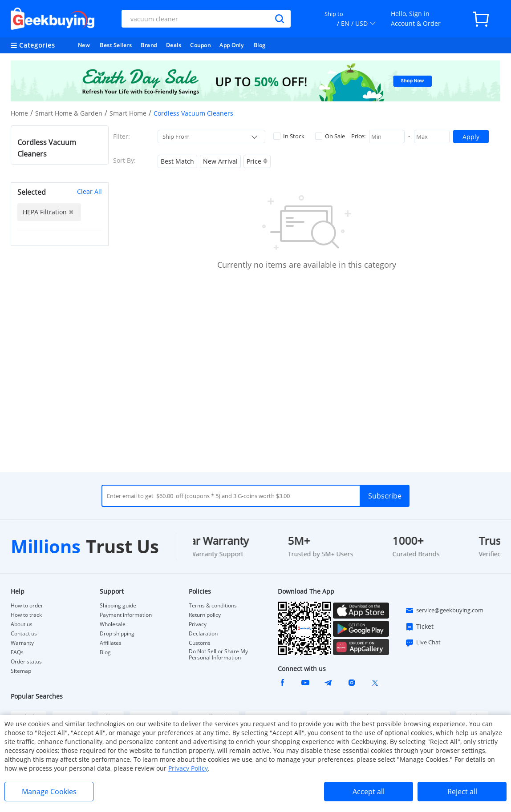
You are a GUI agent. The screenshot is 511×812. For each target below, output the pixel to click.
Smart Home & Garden (69, 113)
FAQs (17, 652)
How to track (26, 615)
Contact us (24, 634)
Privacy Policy (188, 768)
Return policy (205, 615)
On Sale (330, 136)
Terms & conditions (213, 606)
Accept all (369, 792)
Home (19, 113)
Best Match (177, 161)
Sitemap (21, 671)
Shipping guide (118, 606)
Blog (260, 45)
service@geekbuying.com (444, 611)
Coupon (200, 45)
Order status (26, 662)
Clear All (89, 191)
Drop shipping (117, 634)
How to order (27, 606)
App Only (231, 45)
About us (22, 624)
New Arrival (220, 161)
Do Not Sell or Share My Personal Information (218, 655)
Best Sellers (116, 45)
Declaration (203, 634)
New (84, 45)
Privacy (198, 624)
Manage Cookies (49, 792)
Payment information (126, 615)
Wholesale (113, 624)
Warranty (22, 643)
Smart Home (128, 113)
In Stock (289, 136)
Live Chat (423, 643)
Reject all (462, 792)
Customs (200, 643)
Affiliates (111, 643)
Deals (174, 45)
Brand (149, 45)
